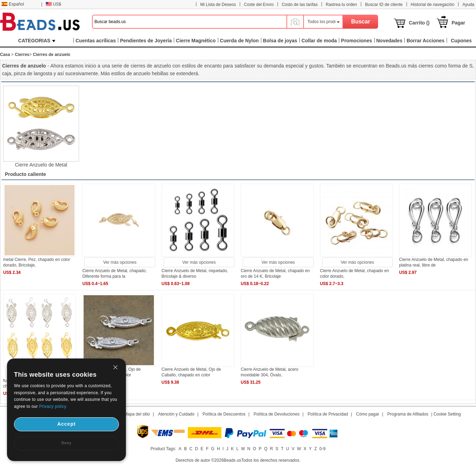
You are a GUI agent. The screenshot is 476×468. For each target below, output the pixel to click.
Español (13, 4)
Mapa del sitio (137, 414)
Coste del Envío (259, 5)
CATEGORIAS (37, 41)
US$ (53, 4)
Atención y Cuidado (176, 414)
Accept (67, 424)
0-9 (322, 449)
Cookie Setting (447, 414)
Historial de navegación (432, 5)
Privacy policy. (53, 406)
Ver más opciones (120, 262)
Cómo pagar (368, 414)
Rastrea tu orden (341, 5)
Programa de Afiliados (408, 414)
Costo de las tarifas (300, 5)
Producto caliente (25, 174)
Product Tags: (163, 449)
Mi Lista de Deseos (218, 5)
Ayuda (468, 5)
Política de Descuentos (224, 414)
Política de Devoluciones (276, 414)
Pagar (458, 23)
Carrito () (419, 23)
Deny (66, 443)
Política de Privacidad (328, 414)
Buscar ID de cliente (384, 5)
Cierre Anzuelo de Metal (41, 165)
